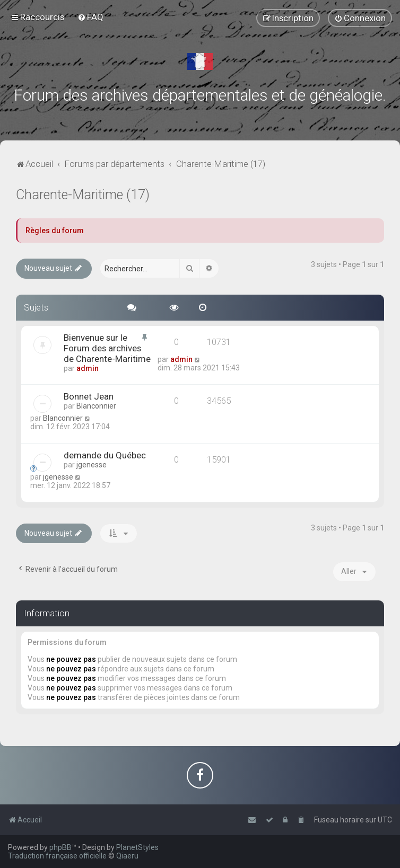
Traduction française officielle (57, 856)
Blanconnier (96, 406)
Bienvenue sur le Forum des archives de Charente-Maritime (107, 348)
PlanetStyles (137, 847)
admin (88, 368)
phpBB (60, 847)
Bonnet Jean (89, 396)
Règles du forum (55, 231)
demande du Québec (105, 455)
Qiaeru (127, 856)
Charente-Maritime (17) (83, 195)
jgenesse (92, 465)
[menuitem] (90, 17)
